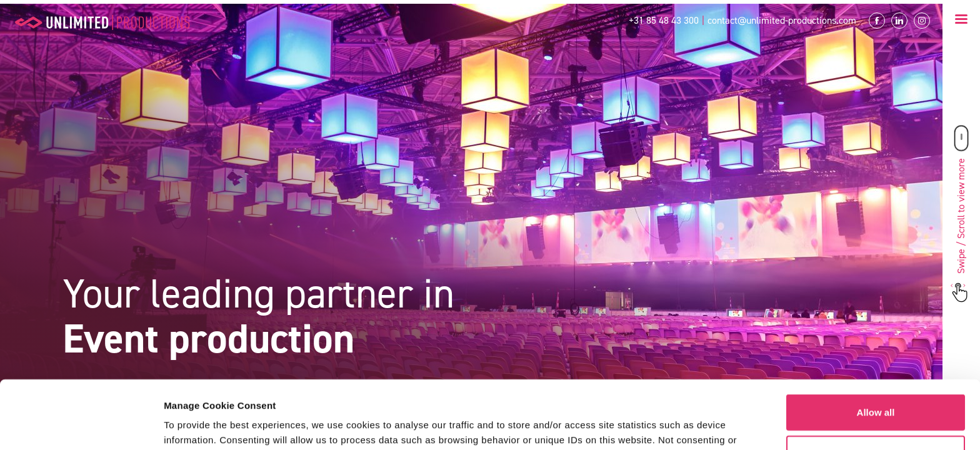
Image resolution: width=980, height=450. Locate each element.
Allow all (876, 348)
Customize (876, 389)
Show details (193, 425)
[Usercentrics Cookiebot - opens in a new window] (81, 426)
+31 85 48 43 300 (664, 20)
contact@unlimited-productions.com (782, 20)
